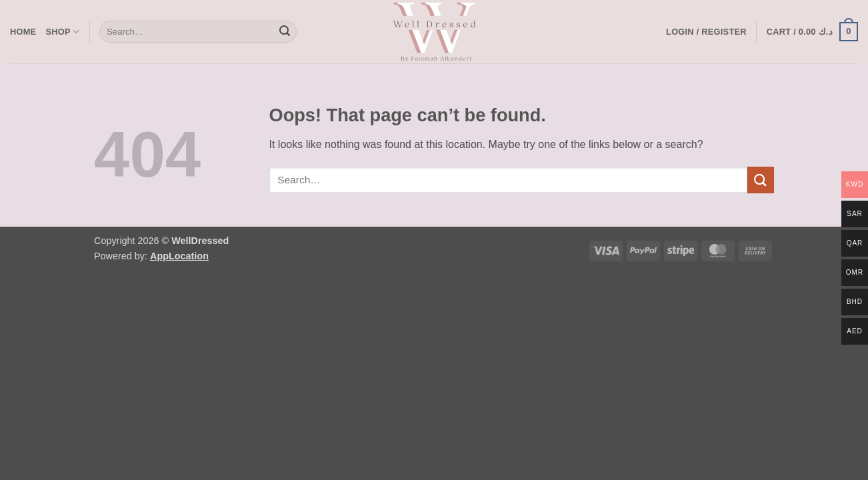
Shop (62, 32)
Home (23, 32)
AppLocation (179, 256)
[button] (706, 32)
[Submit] (285, 32)
